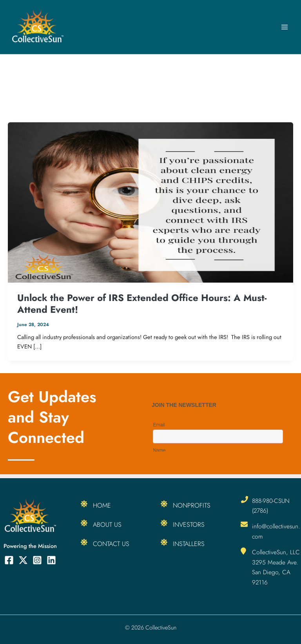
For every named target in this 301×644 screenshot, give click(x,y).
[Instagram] (37, 560)
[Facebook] (9, 560)
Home (102, 505)
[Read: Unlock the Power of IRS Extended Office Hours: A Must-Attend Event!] (150, 202)
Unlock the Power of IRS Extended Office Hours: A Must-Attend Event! (142, 304)
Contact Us (111, 544)
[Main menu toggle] (285, 27)
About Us (107, 524)
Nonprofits (192, 505)
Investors (189, 524)
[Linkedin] (51, 560)
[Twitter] (23, 560)
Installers (189, 544)
